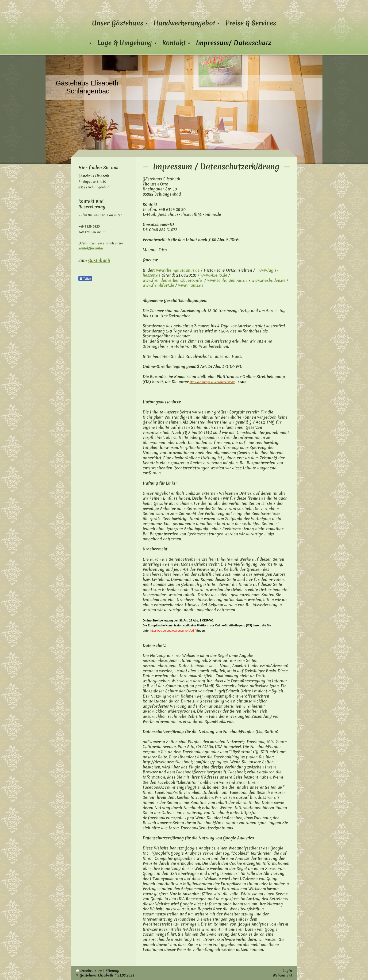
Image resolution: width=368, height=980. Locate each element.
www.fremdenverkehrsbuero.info (172, 280)
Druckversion (89, 970)
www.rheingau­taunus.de (178, 270)
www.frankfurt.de (158, 285)
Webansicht (282, 975)
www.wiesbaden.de (268, 280)
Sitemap (112, 970)
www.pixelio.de (214, 275)
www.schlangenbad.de (227, 280)
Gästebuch (99, 260)
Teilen (85, 279)
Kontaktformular (91, 248)
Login (287, 970)
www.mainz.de (191, 285)
